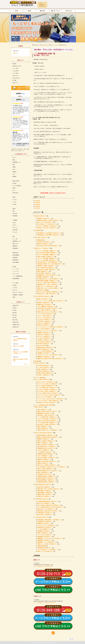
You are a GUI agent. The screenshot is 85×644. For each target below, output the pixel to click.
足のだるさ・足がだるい (18, 292)
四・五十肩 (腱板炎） (17, 186)
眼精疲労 (14, 172)
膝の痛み (14, 267)
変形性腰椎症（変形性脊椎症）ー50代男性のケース (50, 520)
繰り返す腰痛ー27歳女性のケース (45, 273)
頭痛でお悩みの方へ (40, 407)
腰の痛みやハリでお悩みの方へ (42, 248)
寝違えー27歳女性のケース (44, 443)
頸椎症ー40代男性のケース (44, 533)
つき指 (14, 225)
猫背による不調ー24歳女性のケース (46, 469)
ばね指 (14, 223)
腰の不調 (14, 313)
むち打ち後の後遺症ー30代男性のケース (47, 458)
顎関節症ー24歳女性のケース (44, 439)
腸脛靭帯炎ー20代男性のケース (45, 357)
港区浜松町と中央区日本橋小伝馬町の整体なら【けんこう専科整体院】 (23, 1)
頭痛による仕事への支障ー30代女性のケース (48, 411)
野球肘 (14, 197)
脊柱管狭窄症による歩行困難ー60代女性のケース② (50, 235)
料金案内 (14, 64)
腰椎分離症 (15, 246)
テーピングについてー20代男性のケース (47, 525)
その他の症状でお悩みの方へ (42, 517)
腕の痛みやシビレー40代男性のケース (46, 509)
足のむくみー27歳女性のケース (45, 323)
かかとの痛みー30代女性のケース (45, 342)
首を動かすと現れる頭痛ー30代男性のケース (48, 421)
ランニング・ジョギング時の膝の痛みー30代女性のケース (51, 301)
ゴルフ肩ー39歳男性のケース (44, 529)
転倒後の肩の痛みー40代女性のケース (46, 478)
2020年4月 (37, 203)
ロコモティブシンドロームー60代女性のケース (49, 331)
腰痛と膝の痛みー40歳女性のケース (46, 347)
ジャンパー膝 (15, 269)
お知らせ (15, 53)
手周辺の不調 (15, 322)
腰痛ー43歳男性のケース (43, 271)
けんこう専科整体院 (37, 642)
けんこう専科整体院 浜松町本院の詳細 (43, 566)
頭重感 (14, 167)
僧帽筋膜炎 (40, 240)
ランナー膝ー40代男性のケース (45, 329)
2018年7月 (37, 208)
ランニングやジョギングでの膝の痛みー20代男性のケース (51, 327)
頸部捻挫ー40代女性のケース (44, 219)
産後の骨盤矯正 (16, 262)
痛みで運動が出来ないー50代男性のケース (47, 446)
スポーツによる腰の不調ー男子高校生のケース (48, 283)
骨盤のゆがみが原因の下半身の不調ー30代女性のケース (51, 359)
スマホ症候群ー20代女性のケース (45, 452)
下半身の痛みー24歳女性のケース (45, 321)
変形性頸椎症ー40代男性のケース (45, 522)
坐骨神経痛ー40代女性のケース (45, 531)
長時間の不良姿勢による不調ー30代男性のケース (49, 220)
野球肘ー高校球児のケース (44, 369)
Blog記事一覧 (37, 45)
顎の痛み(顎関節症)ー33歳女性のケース (47, 480)
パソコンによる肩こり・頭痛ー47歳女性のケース (49, 401)
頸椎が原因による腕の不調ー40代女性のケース (49, 511)
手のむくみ (15, 227)
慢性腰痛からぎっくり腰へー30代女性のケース (49, 284)
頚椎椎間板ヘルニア (17, 162)
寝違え (14, 160)
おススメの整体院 (39, 378)
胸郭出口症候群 (16, 181)
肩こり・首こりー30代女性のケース (46, 397)
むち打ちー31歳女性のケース (44, 450)
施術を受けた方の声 (17, 66)
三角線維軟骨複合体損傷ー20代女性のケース (48, 502)
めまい (14, 174)
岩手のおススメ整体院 (18, 346)
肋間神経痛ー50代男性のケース (45, 540)
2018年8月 (37, 206)
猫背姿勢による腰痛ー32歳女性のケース (47, 266)
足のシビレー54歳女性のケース (45, 336)
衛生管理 (37, 361)
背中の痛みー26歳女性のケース (45, 242)
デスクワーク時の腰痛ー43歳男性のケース (47, 255)
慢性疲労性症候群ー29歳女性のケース (46, 435)
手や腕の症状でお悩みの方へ (42, 499)
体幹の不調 (15, 320)
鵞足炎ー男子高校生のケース (44, 349)
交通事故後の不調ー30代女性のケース (46, 448)
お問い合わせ (15, 76)
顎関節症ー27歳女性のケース (44, 459)
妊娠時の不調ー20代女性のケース (45, 495)
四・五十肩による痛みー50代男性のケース (47, 391)
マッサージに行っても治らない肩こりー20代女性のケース (51, 399)
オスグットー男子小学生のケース (45, 318)
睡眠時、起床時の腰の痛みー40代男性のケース (49, 437)
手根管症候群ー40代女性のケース (45, 513)
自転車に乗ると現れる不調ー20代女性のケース (49, 308)
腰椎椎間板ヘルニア (17, 241)
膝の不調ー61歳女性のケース (44, 344)
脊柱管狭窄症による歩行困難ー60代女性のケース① (50, 233)
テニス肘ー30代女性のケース (44, 368)
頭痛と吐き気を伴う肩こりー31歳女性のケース (49, 430)
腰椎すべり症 (15, 244)
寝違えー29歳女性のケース (44, 473)
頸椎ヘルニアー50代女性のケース (45, 551)
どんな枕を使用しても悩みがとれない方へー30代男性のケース (52, 467)
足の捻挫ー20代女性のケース (44, 340)
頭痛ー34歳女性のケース (43, 410)
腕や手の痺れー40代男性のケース (45, 515)
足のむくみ (15, 290)
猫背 (14, 211)
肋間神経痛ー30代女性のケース (45, 537)
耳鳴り (15, 169)
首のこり (14, 157)
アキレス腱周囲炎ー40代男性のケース (46, 306)
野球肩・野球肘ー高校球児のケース (46, 373)
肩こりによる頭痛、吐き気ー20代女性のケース (49, 393)
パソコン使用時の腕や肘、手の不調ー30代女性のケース (51, 507)
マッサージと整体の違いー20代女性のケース (48, 419)
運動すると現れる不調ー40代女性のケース (47, 461)
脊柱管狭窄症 (38, 230)
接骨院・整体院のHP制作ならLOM (49, 642)
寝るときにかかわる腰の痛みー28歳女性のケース (49, 292)
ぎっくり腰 (15, 239)
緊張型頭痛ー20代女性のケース (45, 413)
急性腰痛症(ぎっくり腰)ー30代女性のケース (48, 275)
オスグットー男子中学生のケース (45, 316)
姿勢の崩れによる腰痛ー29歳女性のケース (47, 270)
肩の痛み (14, 183)
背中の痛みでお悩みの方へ (41, 237)
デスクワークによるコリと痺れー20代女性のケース (50, 395)
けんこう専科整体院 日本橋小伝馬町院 (44, 405)
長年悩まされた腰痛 (42, 290)
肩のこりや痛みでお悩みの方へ (42, 379)
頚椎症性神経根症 (42, 546)
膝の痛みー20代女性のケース (44, 325)
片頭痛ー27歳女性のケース (44, 428)
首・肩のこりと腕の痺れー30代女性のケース (48, 390)
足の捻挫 (14, 285)
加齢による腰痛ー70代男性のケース (46, 256)
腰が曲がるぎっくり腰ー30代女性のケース (47, 294)
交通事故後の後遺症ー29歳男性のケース (47, 482)
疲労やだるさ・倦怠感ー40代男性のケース (47, 465)
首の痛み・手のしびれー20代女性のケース (47, 228)
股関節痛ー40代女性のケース (44, 332)
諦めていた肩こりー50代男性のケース (46, 382)
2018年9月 (37, 204)
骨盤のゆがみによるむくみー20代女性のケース (49, 312)
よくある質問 (15, 71)
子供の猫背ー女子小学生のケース (45, 474)
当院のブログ (15, 83)
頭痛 (14, 165)
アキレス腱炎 (16, 283)
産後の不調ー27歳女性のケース (45, 496)
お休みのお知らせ (16, 78)
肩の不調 (14, 308)
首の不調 (14, 317)
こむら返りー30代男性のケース (45, 319)
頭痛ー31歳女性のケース (43, 426)
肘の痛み (14, 204)
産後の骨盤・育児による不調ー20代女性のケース (49, 489)
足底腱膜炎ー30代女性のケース (45, 353)
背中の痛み (15, 213)
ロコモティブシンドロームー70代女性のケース (49, 355)
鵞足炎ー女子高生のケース (44, 299)
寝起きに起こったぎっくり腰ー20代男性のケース (49, 288)
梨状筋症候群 (15, 260)
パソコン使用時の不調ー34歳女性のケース (47, 388)
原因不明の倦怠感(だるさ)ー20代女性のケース (48, 471)
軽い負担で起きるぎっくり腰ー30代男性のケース (49, 279)
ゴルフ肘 (14, 200)
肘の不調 (14, 310)
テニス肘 (14, 202)
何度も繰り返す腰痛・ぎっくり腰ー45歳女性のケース (50, 264)
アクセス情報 (15, 73)
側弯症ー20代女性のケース (44, 244)
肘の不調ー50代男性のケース (44, 366)
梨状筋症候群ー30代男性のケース (45, 527)
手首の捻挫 (15, 230)
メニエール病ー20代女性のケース (45, 535)
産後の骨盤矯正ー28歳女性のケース (46, 493)
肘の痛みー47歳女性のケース (44, 371)
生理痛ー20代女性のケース (44, 463)
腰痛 (14, 236)
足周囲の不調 (15, 327)
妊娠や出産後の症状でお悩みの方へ (43, 484)
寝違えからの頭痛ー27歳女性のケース (46, 441)
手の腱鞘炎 (15, 220)
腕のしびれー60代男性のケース (45, 503)
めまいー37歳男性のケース (44, 456)
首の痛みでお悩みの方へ (41, 216)
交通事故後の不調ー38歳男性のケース (46, 454)
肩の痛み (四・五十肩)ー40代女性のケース (47, 403)
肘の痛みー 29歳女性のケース (44, 375)
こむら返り (15, 288)
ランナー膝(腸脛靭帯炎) (18, 276)
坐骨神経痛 (15, 258)
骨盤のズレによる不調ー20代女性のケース (47, 544)
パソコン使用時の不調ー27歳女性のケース (47, 417)
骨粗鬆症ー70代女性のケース (44, 524)
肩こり (14, 190)
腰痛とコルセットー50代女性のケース (46, 286)
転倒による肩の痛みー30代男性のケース (47, 445)
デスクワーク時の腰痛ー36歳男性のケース (47, 258)
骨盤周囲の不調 (16, 325)
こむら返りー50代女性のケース (45, 338)
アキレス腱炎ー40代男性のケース (45, 310)
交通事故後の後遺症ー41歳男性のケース (47, 476)
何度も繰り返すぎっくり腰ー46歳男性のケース (49, 262)
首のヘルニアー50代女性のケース (45, 222)
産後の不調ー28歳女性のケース (45, 487)
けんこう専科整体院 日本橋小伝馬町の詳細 (44, 603)
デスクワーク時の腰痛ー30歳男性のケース (47, 251)
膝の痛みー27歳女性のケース (44, 303)
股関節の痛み (15, 253)
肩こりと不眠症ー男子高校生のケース (46, 386)
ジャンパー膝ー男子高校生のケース (46, 351)
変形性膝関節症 (16, 279)
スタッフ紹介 (15, 68)
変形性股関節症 (16, 255)
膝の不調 (14, 315)
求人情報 (14, 80)
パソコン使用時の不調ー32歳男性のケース (47, 423)
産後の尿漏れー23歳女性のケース (45, 491)
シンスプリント (16, 271)
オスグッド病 (15, 274)
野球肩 (14, 188)
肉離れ (14, 297)
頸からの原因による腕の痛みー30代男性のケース (49, 505)
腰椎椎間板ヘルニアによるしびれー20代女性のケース (50, 538)
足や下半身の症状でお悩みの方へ (43, 296)
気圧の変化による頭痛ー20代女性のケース (47, 424)
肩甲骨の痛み (15, 193)
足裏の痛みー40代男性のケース (45, 334)
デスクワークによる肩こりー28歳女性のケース (49, 384)
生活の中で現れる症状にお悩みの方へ (44, 433)
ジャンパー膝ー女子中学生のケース (46, 314)
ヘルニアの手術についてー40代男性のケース (48, 550)
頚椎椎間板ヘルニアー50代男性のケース (47, 542)
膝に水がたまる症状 (42, 346)
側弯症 (14, 209)
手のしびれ (15, 232)
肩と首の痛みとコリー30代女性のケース (47, 224)
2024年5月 (37, 201)
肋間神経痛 (15, 216)
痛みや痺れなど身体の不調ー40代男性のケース (49, 246)
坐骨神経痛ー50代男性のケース (45, 548)
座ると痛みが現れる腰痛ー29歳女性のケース (48, 253)
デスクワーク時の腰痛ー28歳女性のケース (47, 260)
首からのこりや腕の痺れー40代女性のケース (48, 226)
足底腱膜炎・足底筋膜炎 (18, 295)
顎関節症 (14, 177)
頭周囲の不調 (15, 306)
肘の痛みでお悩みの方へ (41, 363)
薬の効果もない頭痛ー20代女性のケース (47, 415)
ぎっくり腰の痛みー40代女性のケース (46, 268)
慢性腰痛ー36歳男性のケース (44, 277)
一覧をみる (25, 364)
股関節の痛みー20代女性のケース (45, 305)
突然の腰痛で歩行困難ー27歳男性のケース (47, 281)
